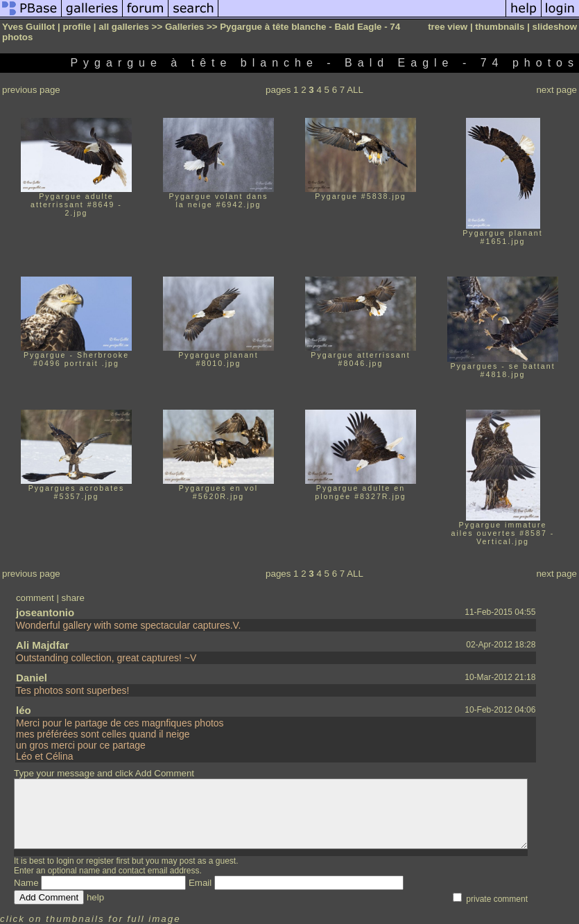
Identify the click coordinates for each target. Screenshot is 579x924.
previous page (31, 90)
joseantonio (45, 612)
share (73, 598)
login (65, 861)
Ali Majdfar (43, 645)
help (95, 897)
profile (77, 27)
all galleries (124, 27)
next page (556, 90)
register (100, 861)
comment (35, 598)
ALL (355, 90)
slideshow (555, 27)
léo (24, 710)
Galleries (184, 27)
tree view (448, 27)
